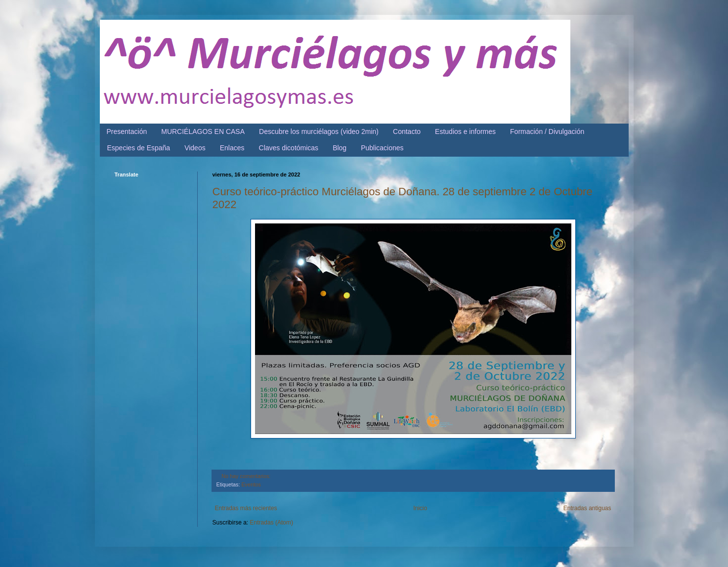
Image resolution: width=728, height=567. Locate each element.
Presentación (127, 131)
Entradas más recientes (246, 508)
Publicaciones (382, 148)
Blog (340, 148)
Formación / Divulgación (547, 131)
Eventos (251, 484)
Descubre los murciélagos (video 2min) (319, 131)
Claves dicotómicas (289, 148)
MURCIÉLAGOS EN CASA (203, 131)
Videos (195, 148)
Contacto (407, 131)
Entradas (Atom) (272, 523)
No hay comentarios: (246, 476)
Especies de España (139, 148)
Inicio (420, 508)
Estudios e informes (465, 131)
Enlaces (232, 148)
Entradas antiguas (587, 508)
